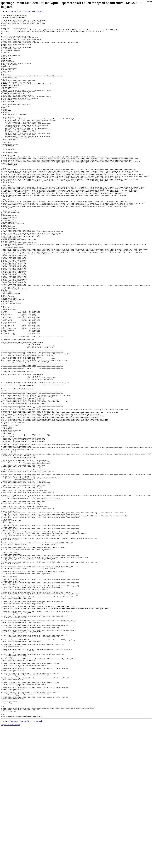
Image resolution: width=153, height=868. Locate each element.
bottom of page (16, 11)
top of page (15, 861)
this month (40, 11)
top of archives (29, 11)
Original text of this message (11, 864)
